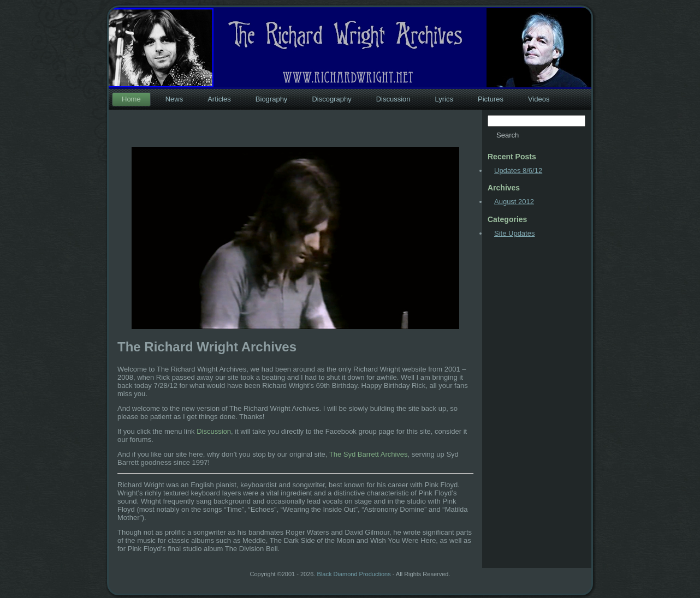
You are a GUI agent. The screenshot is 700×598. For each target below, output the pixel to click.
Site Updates (514, 233)
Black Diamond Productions (354, 574)
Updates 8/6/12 (518, 171)
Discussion (214, 431)
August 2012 (514, 202)
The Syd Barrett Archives (369, 454)
